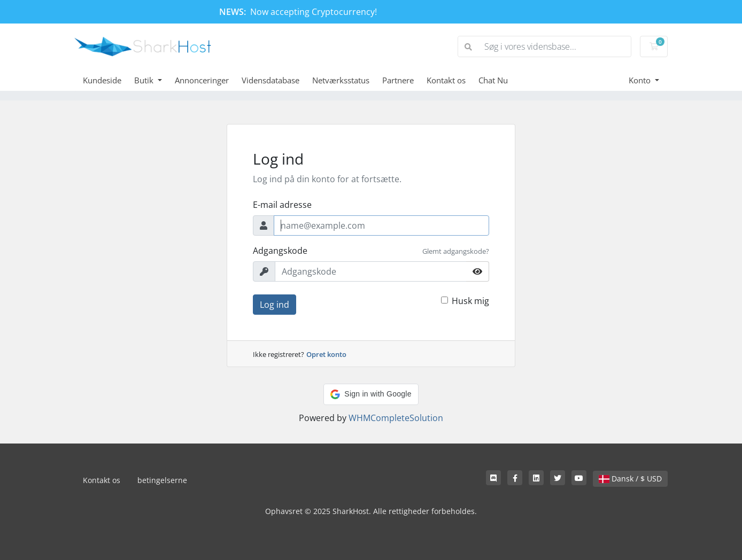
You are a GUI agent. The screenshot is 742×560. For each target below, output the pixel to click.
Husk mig (470, 301)
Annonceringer (202, 80)
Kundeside (102, 80)
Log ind (275, 305)
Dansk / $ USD (630, 479)
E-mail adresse (282, 205)
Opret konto (326, 354)
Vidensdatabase (270, 80)
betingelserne (162, 480)
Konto (641, 80)
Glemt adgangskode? (456, 251)
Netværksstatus (341, 80)
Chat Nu (493, 80)
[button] (371, 394)
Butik (145, 80)
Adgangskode (280, 251)
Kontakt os (446, 80)
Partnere (398, 80)
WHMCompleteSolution (396, 418)
